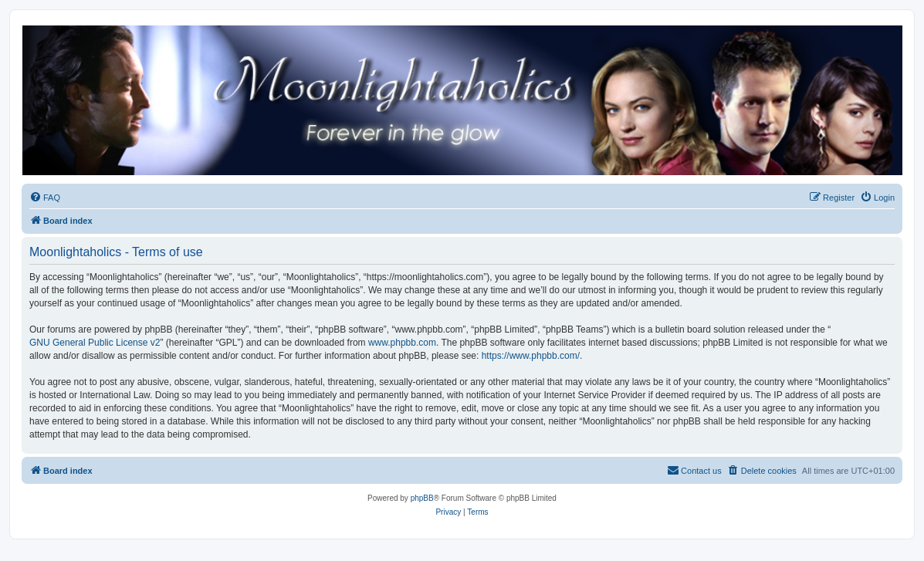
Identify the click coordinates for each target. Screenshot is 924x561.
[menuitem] (45, 198)
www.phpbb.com (402, 343)
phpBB (422, 498)
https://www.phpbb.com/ (531, 356)
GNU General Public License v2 (95, 343)
